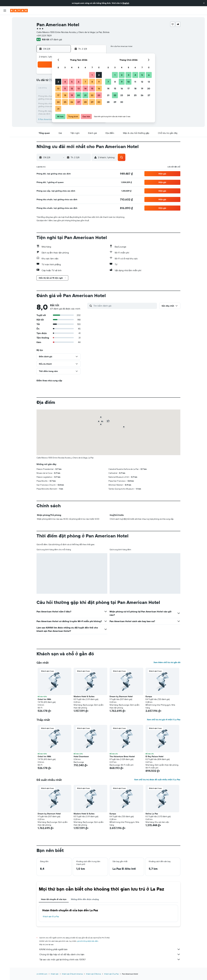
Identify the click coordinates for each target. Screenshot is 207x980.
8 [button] (92, 82)
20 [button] (79, 95)
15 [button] (92, 88)
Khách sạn (55, 974)
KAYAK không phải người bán (110, 949)
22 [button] (92, 95)
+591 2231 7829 (44, 35)
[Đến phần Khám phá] (5, 39)
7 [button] (85, 82)
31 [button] (58, 109)
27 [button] (79, 102)
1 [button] (92, 75)
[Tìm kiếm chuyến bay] (5, 19)
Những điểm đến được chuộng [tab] (85, 899)
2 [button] (99, 75)
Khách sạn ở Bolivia (93, 974)
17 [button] (58, 95)
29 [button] (92, 102)
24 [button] (58, 102)
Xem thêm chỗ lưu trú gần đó (167, 662)
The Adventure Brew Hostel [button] (122, 756)
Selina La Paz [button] (152, 814)
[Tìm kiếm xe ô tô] (5, 31)
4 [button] (65, 82)
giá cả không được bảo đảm (88, 941)
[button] (204, 3)
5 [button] (72, 82)
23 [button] (99, 95)
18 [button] (65, 95)
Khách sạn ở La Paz (51, 916)
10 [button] (58, 88)
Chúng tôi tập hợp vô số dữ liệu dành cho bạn (110, 954)
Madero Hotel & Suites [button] (84, 696)
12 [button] (72, 88)
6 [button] (79, 82)
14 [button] (85, 88)
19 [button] (72, 95)
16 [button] (99, 88)
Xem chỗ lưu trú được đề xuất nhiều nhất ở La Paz (157, 780)
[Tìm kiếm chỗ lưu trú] (5, 25)
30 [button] (99, 102)
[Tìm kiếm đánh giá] (124, 306)
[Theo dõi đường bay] (5, 45)
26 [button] (72, 102)
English (126, 3)
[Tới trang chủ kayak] (19, 11)
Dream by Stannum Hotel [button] (121, 696)
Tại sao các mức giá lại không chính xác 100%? (110, 959)
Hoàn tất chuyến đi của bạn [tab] (54, 899)
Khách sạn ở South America (72, 974)
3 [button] (58, 82)
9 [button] (99, 82)
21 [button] (85, 95)
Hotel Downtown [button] (81, 756)
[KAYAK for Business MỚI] (5, 51)
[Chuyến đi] (5, 59)
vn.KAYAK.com (42, 974)
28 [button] (85, 102)
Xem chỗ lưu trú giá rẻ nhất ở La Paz (164, 720)
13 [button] (79, 88)
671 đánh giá (56, 39)
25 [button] (65, 102)
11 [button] (65, 88)
